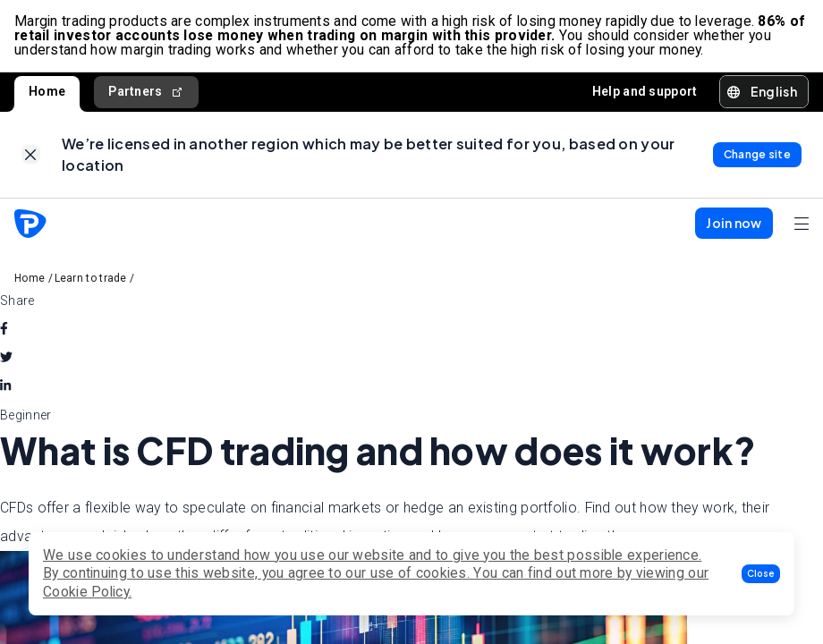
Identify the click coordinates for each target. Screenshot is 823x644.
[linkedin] (5, 386)
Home (47, 91)
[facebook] (4, 329)
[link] (31, 155)
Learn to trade (91, 278)
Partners (146, 92)
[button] (761, 574)
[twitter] (6, 358)
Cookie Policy (86, 592)
